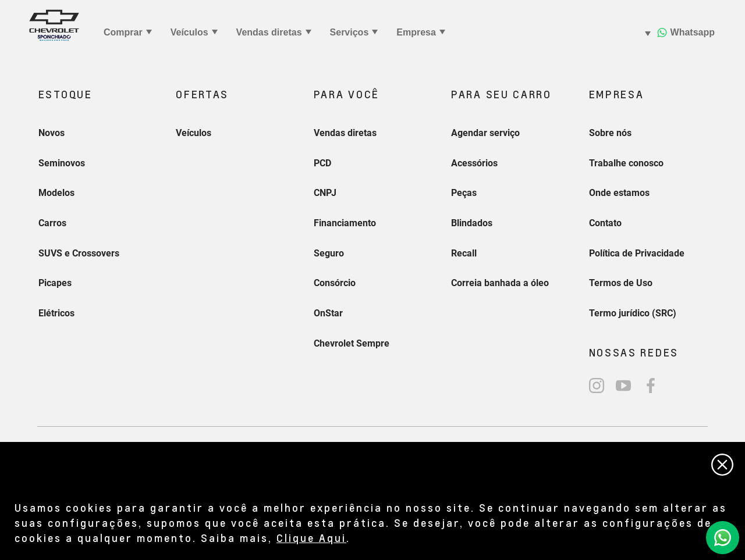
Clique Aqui (311, 538)
